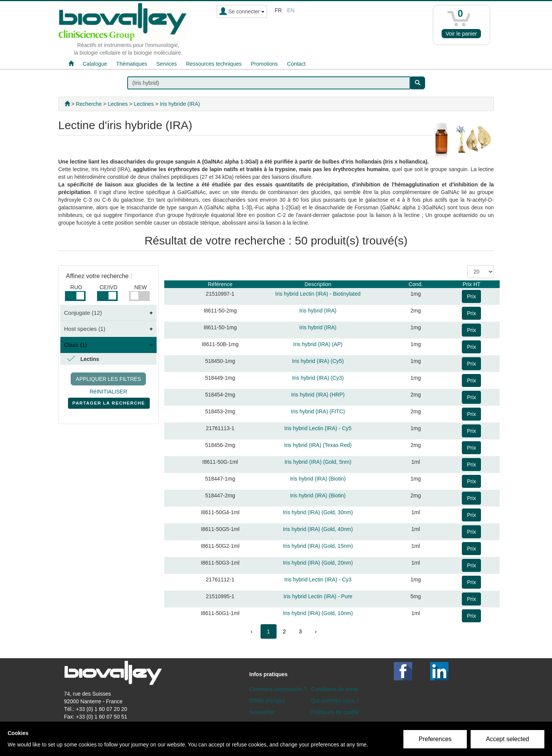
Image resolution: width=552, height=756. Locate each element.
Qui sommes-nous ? (335, 701)
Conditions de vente (335, 689)
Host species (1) (85, 329)
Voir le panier (461, 34)
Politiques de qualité (335, 712)
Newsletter (262, 712)
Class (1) (76, 345)
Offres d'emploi (267, 701)
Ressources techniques (214, 64)
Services (167, 64)
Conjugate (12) (83, 313)
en (291, 10)
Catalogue (95, 64)
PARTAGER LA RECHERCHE (109, 405)
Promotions (264, 64)
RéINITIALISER (108, 392)
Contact (296, 64)
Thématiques (132, 64)
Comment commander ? (278, 689)
